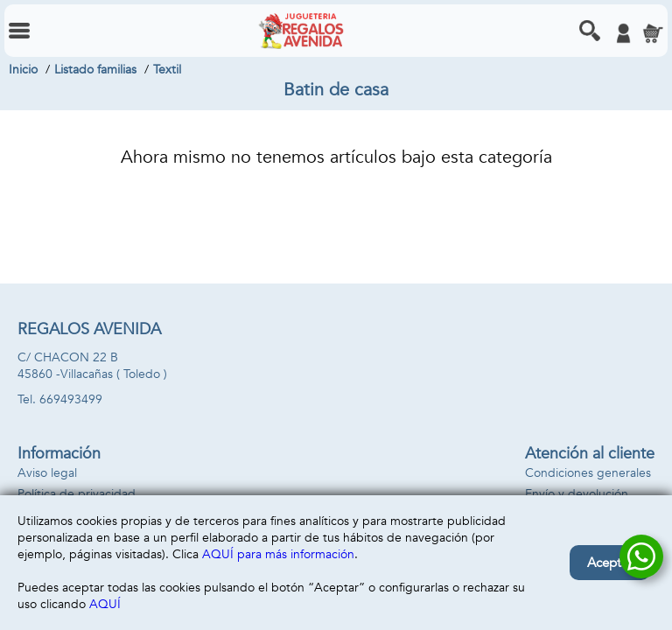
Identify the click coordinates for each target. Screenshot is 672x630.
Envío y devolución (577, 494)
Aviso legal (47, 473)
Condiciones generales (588, 473)
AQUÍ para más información (278, 554)
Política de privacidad (77, 494)
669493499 (71, 399)
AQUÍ (105, 604)
